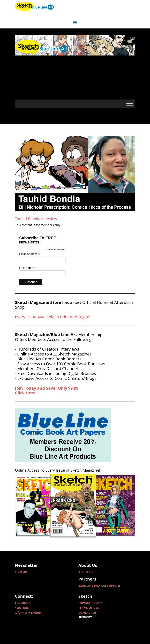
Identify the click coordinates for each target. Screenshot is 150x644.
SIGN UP (21, 572)
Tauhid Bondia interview (36, 219)
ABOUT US (86, 572)
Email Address (30, 254)
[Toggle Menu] (130, 104)
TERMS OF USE (89, 608)
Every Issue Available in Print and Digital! (53, 317)
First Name (27, 268)
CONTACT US (88, 613)
